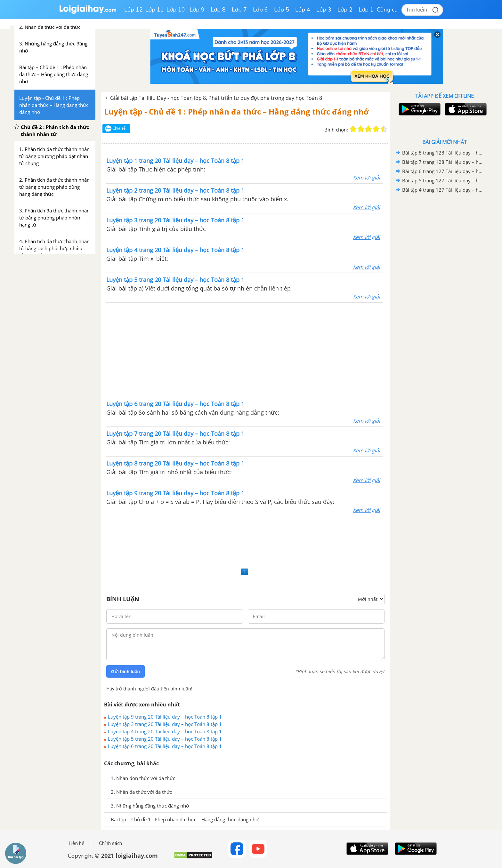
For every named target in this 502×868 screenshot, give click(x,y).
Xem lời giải (366, 178)
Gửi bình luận (125, 672)
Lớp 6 (260, 10)
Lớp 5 (282, 10)
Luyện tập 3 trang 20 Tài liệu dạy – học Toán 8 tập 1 (165, 724)
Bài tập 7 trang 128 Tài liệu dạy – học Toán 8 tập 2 (443, 162)
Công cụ (387, 10)
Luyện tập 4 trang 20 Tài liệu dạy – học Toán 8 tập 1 (165, 731)
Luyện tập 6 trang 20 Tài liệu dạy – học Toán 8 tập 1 (165, 746)
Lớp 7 (239, 10)
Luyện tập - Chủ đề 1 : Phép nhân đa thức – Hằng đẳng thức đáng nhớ (236, 111)
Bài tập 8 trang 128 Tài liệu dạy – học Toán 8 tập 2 (443, 153)
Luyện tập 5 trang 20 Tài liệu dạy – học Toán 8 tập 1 (165, 739)
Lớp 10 (176, 10)
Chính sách (110, 843)
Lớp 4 (303, 10)
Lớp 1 (366, 10)
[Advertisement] (245, 351)
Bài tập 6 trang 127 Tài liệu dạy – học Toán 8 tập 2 (443, 171)
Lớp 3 (324, 10)
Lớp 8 (218, 10)
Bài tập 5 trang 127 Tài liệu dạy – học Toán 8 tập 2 (443, 180)
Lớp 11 (155, 10)
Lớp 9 (197, 10)
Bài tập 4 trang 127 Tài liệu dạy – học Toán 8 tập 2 (443, 190)
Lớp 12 (134, 10)
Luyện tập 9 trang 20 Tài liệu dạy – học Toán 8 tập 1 (165, 717)
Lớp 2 (345, 10)
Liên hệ (77, 843)
